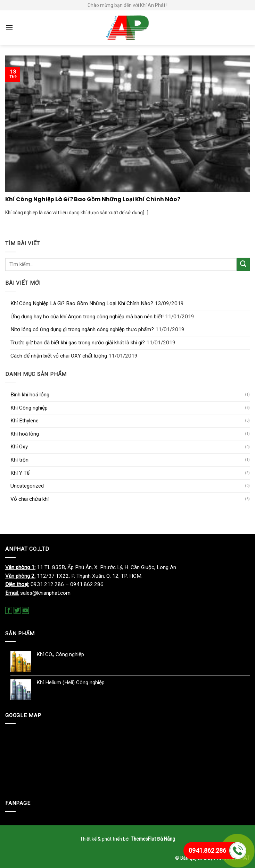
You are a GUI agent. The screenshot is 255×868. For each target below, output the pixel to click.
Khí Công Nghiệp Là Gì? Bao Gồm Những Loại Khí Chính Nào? (82, 303)
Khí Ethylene (24, 421)
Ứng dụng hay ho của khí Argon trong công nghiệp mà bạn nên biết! (87, 317)
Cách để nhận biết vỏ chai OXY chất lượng (59, 356)
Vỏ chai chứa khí (30, 499)
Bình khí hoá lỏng (30, 395)
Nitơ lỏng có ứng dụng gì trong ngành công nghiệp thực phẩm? (82, 329)
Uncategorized (27, 486)
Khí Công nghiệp (29, 408)
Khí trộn (19, 460)
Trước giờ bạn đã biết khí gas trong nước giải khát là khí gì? (78, 343)
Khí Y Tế (20, 473)
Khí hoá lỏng (25, 434)
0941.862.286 (207, 850)
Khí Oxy (19, 447)
